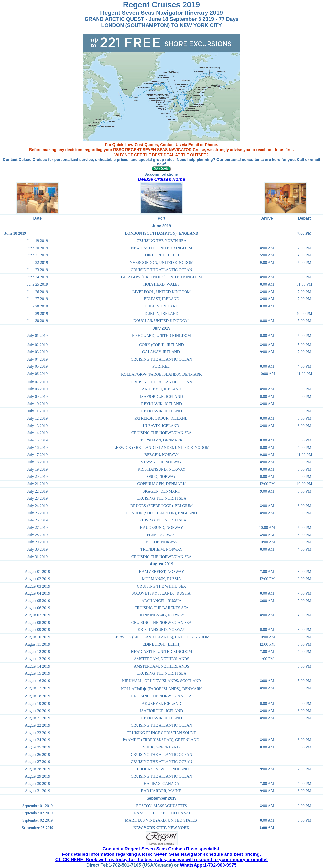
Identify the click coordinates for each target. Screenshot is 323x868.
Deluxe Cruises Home (161, 179)
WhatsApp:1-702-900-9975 (208, 865)
